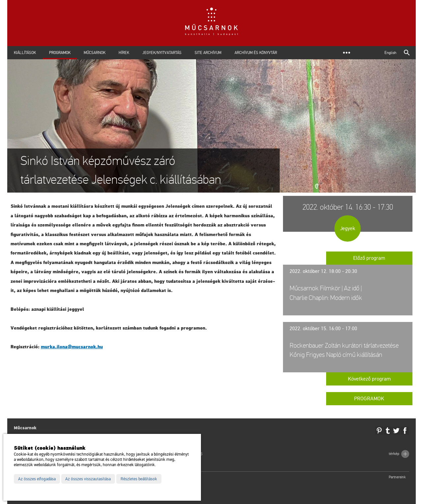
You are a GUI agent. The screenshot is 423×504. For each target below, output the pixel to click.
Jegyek (348, 228)
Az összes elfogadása (37, 479)
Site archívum (208, 53)
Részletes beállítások (139, 479)
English (390, 53)
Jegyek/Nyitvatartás (162, 53)
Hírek (124, 53)
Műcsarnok (95, 53)
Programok (60, 53)
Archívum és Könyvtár (256, 53)
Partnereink (397, 477)
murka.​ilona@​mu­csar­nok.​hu (72, 347)
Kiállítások (25, 53)
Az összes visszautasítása (88, 479)
